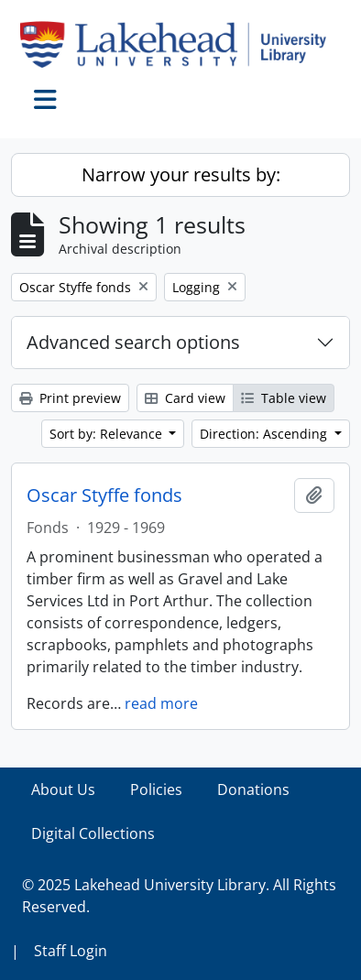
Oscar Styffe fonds (104, 495)
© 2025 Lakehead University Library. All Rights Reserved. (179, 896)
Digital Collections (93, 833)
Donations (253, 789)
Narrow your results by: (181, 174)
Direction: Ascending (265, 434)
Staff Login (71, 951)
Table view (284, 398)
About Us (63, 789)
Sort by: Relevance (108, 434)
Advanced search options (133, 342)
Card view (185, 398)
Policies (156, 789)
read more (161, 703)
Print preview (70, 398)
